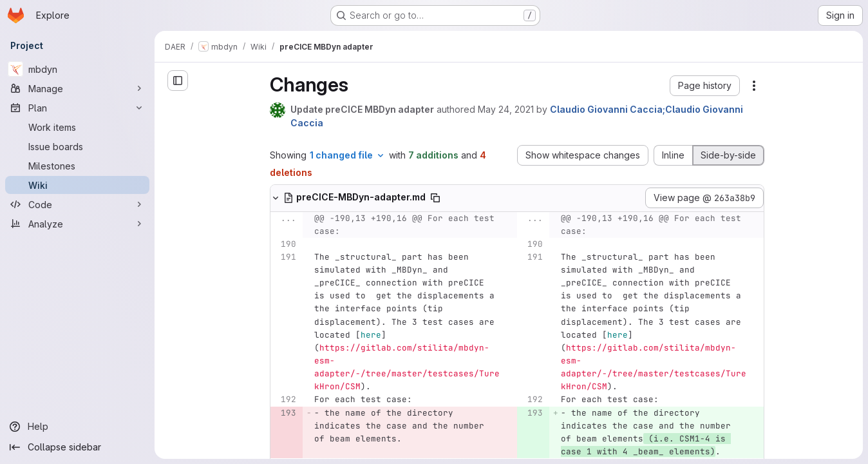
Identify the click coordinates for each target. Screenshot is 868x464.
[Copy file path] (435, 198)
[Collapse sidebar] (77, 447)
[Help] (77, 427)
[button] (705, 86)
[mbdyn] (77, 69)
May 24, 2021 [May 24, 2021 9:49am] (506, 109)
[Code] (77, 204)
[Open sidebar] (178, 81)
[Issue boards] (77, 146)
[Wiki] (77, 185)
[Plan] (77, 108)
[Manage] (77, 88)
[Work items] (77, 127)
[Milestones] (77, 166)
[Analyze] (77, 224)
